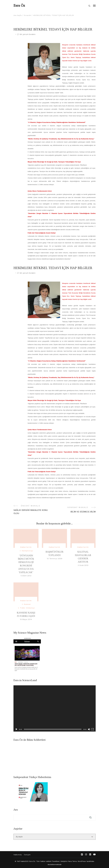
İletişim (27, 855)
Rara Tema (72, 861)
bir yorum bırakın (28, 34)
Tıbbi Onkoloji (27, 608)
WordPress (82, 861)
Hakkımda (18, 855)
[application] (55, 708)
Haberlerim (26, 547)
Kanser (27, 604)
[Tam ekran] (93, 729)
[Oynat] (16, 729)
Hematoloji (27, 551)
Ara (16, 810)
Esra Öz (19, 6)
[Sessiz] (89, 729)
